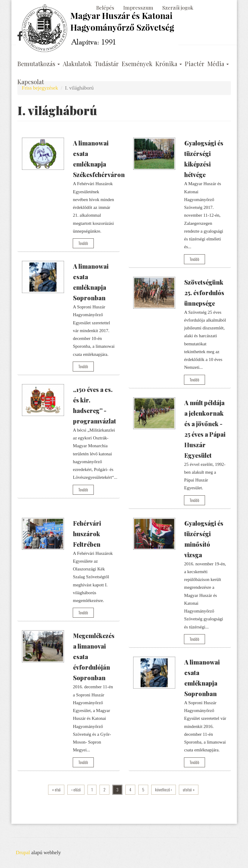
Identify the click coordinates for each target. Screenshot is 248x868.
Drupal (23, 853)
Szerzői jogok (178, 8)
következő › (164, 790)
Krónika (169, 64)
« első (56, 790)
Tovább (83, 243)
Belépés (105, 8)
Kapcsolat (31, 82)
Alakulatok (77, 64)
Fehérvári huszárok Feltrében (87, 534)
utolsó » (189, 790)
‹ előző (76, 790)
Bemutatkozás (39, 64)
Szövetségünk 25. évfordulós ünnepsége (204, 293)
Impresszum (138, 8)
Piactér (195, 64)
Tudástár (107, 64)
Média (218, 64)
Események (137, 64)
